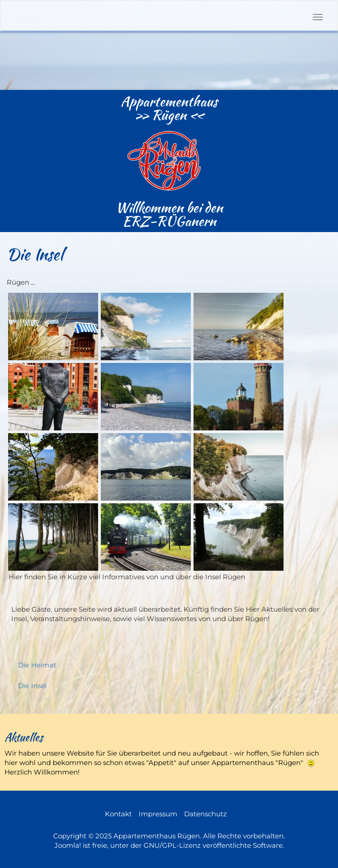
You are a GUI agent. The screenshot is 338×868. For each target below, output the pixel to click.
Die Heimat (37, 665)
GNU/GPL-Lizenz (172, 845)
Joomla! (68, 845)
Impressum (158, 814)
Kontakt (118, 814)
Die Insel (32, 686)
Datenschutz (205, 814)
